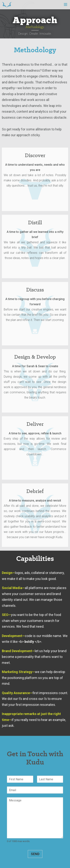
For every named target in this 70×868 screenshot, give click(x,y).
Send (35, 854)
